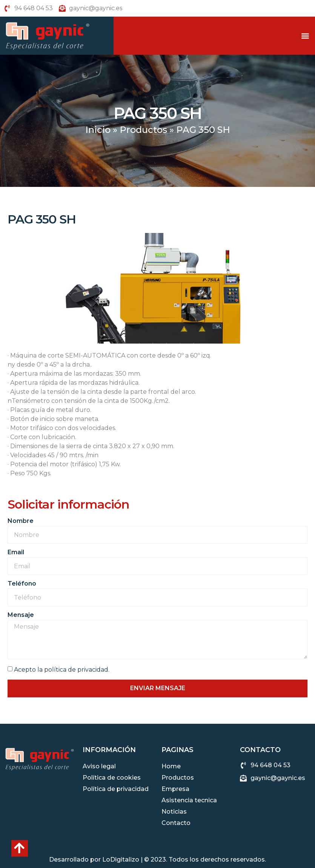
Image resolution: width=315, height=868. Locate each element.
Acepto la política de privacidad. (62, 670)
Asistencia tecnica (189, 800)
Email (16, 553)
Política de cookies (112, 778)
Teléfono (22, 584)
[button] (305, 36)
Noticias (174, 812)
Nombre (21, 521)
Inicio (98, 130)
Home (171, 766)
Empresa (175, 789)
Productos (143, 130)
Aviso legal (99, 766)
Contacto (176, 823)
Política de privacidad (116, 789)
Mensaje (21, 615)
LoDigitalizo (121, 860)
